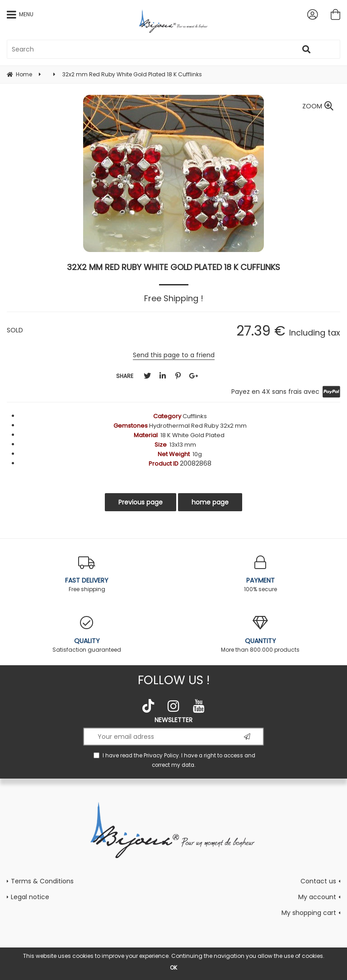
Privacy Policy (161, 756)
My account (317, 897)
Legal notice (30, 897)
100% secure (260, 574)
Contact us (318, 881)
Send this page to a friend (174, 355)
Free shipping (87, 574)
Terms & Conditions (42, 881)
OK (173, 968)
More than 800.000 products (260, 635)
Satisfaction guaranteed (87, 635)
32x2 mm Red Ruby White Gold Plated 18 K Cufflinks (173, 267)
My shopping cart (309, 913)
